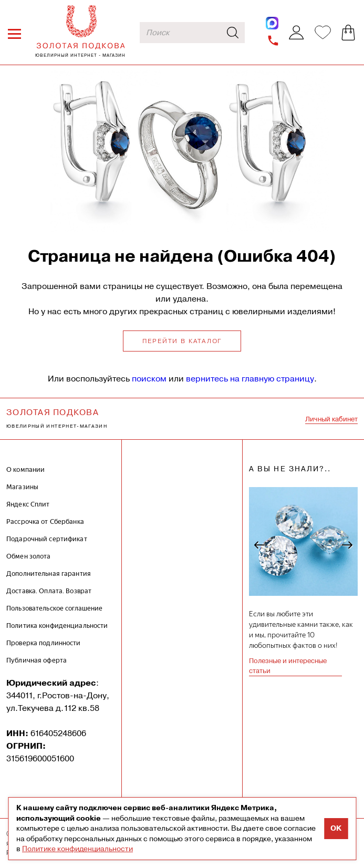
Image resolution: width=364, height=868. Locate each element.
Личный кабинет (331, 419)
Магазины (22, 487)
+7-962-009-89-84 (274, 40)
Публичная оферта (37, 660)
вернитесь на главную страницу (250, 379)
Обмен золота (29, 556)
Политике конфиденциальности (77, 849)
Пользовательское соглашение (55, 608)
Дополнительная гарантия (49, 573)
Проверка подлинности (44, 643)
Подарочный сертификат (47, 539)
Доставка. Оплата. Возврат (49, 591)
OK (336, 828)
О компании (25, 469)
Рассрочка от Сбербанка (45, 521)
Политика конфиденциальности (57, 626)
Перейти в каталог (182, 341)
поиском (149, 379)
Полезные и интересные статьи (288, 666)
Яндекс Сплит (28, 504)
